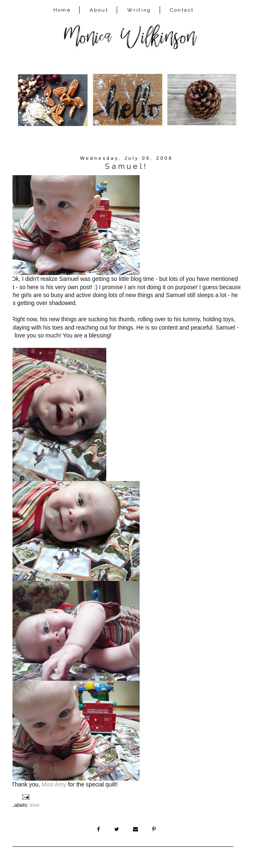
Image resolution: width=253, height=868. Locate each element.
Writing (139, 10)
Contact (182, 10)
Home (62, 10)
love (34, 805)
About (99, 10)
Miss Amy (54, 784)
